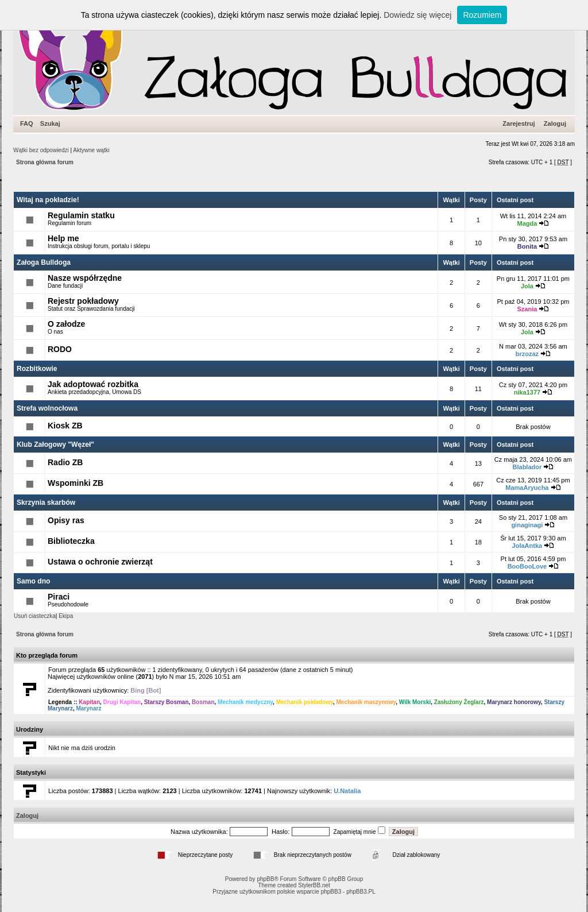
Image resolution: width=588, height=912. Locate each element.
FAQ (27, 123)
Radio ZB (65, 462)
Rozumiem (482, 15)
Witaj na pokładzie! (48, 200)
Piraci (59, 597)
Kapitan (89, 702)
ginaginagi (527, 525)
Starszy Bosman (167, 702)
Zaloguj (555, 123)
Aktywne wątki (91, 150)
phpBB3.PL (361, 892)
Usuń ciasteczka (35, 616)
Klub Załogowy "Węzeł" (55, 445)
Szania (527, 309)
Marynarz (88, 708)
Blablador (527, 467)
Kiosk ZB (65, 426)
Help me (63, 238)
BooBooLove (527, 566)
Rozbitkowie (37, 369)
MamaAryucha (527, 488)
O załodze (66, 324)
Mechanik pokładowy (305, 702)
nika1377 (527, 392)
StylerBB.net (314, 885)
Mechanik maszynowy (366, 702)
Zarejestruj (519, 123)
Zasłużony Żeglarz (459, 702)
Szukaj (50, 123)
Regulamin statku (81, 215)
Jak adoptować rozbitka (93, 384)
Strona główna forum (45, 162)
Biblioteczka (71, 541)
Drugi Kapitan (122, 702)
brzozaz (527, 354)
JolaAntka (527, 546)
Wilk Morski (415, 702)
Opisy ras (66, 520)
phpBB (265, 879)
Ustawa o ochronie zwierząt (100, 562)
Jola (527, 286)
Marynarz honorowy (514, 702)
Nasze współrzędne (85, 278)
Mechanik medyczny (245, 702)
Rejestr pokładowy (83, 301)
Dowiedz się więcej (417, 15)
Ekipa (66, 616)
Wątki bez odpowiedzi (41, 150)
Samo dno (33, 581)
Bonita (527, 246)
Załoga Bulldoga (44, 262)
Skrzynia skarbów (46, 503)
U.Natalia (347, 791)
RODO (60, 349)
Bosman (203, 702)
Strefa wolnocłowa (47, 408)
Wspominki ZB (76, 483)
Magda (527, 223)
